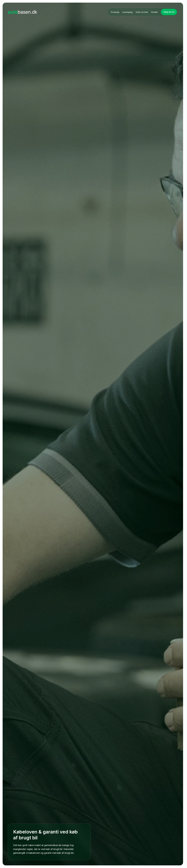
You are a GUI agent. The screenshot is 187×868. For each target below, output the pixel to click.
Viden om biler (142, 12)
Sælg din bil (169, 12)
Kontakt (155, 12)
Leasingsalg (127, 12)
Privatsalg (115, 12)
